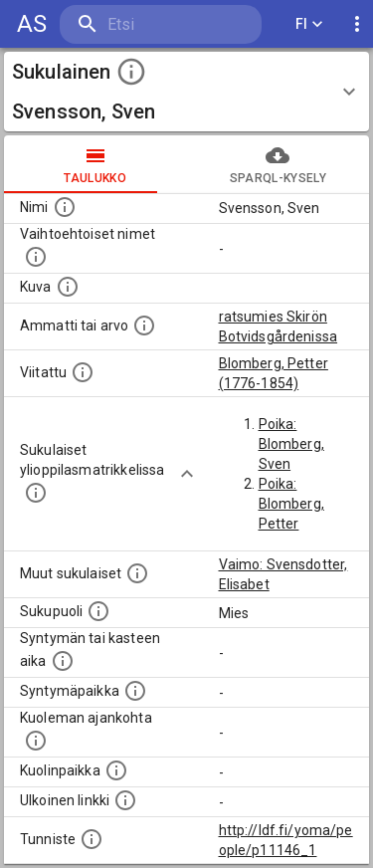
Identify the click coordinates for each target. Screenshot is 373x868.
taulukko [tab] (95, 164)
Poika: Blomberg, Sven (291, 444)
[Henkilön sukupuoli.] (98, 611)
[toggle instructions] (131, 72)
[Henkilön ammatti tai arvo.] (144, 325)
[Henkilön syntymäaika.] (63, 661)
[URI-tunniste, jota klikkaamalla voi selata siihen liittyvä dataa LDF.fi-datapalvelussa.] (92, 839)
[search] (161, 24)
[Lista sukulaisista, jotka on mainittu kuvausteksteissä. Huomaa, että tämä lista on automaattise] (137, 573)
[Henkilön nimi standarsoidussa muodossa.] (65, 207)
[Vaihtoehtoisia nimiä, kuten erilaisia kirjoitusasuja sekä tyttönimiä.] (36, 257)
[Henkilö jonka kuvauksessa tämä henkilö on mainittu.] (83, 372)
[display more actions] (357, 24)
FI (309, 24)
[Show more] (187, 474)
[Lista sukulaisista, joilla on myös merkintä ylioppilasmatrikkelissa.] (36, 493)
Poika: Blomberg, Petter (291, 504)
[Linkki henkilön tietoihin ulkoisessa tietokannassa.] (125, 800)
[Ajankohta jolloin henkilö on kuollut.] (36, 741)
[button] (186, 92)
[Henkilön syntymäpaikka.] (135, 691)
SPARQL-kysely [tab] (279, 164)
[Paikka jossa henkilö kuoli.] (116, 770)
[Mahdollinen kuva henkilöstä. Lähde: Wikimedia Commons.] (68, 287)
